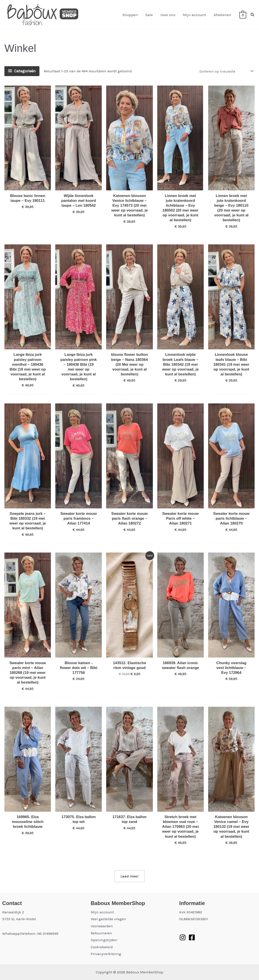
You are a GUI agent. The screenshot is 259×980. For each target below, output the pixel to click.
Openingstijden (104, 940)
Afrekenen (222, 15)
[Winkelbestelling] (226, 71)
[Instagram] (183, 937)
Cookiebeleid (102, 947)
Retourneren (101, 933)
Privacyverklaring (106, 954)
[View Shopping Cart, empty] (243, 15)
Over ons (168, 15)
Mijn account (195, 15)
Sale (150, 15)
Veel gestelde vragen (108, 919)
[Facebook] (192, 937)
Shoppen (131, 15)
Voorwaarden (102, 926)
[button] (253, 15)
